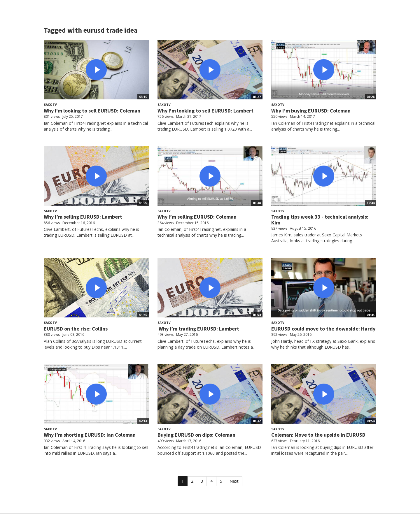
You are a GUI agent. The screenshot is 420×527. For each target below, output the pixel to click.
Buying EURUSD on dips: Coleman (196, 435)
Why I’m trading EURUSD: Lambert (198, 329)
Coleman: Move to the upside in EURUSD (318, 435)
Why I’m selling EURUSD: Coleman (197, 217)
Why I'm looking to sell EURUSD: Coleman (92, 111)
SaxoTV (50, 104)
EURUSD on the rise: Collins (76, 329)
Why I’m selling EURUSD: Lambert (83, 217)
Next (234, 481)
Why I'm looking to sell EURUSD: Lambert (205, 111)
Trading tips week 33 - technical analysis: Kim (320, 220)
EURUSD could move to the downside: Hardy (323, 329)
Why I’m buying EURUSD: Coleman (311, 111)
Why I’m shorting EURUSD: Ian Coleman (90, 435)
